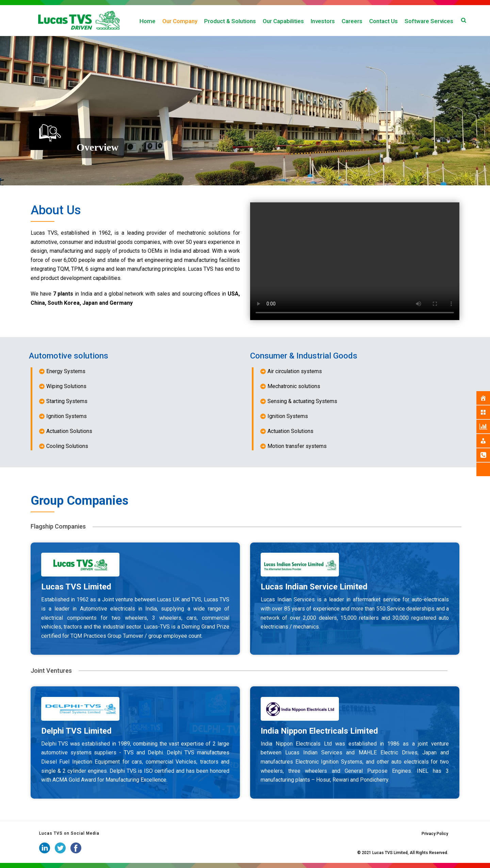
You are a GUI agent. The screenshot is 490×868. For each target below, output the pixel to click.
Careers (352, 21)
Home (148, 21)
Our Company (180, 21)
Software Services (429, 21)
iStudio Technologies (336, 853)
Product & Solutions (230, 21)
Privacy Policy (435, 834)
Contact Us (383, 21)
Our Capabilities (283, 21)
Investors (323, 21)
